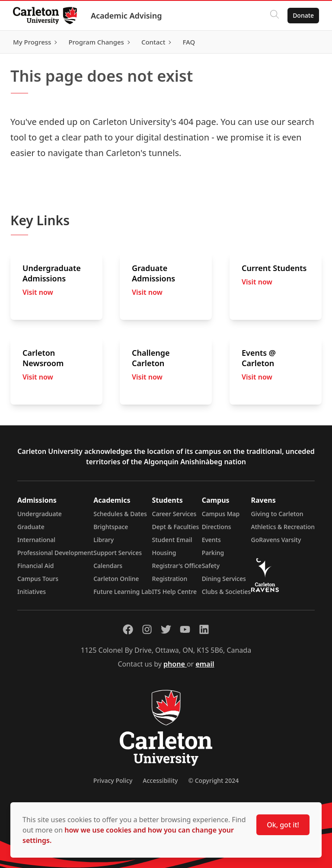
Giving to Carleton (277, 514)
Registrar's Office (177, 566)
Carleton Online (116, 579)
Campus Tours (38, 579)
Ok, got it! (283, 825)
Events (211, 540)
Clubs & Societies (226, 592)
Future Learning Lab (123, 592)
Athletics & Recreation (283, 527)
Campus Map (221, 514)
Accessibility (160, 780)
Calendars (108, 566)
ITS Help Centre (175, 592)
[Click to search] (274, 16)
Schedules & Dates (120, 514)
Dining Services (224, 579)
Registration (170, 579)
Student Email (172, 540)
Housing (164, 553)
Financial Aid (35, 566)
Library (104, 540)
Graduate (31, 527)
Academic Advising (127, 16)
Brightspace (111, 527)
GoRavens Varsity (276, 540)
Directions (217, 527)
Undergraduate (40, 514)
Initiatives (32, 592)
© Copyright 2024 (213, 780)
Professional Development (55, 553)
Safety (211, 566)
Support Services (118, 553)
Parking (213, 553)
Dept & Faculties (176, 527)
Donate (302, 15)
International (36, 540)
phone (175, 664)
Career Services (174, 514)
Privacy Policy (113, 780)
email (205, 664)
